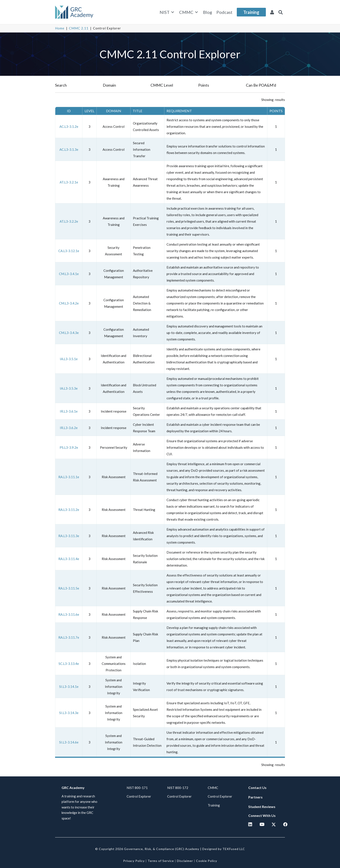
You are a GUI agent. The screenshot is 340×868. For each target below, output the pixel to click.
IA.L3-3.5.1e (69, 359)
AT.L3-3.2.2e (69, 221)
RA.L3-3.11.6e (69, 614)
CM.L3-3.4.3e (69, 333)
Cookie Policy (207, 861)
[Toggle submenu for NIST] (173, 12)
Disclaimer (185, 861)
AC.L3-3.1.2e (69, 126)
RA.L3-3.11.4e (69, 559)
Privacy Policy (134, 861)
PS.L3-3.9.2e (69, 447)
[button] (281, 12)
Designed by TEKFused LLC (224, 849)
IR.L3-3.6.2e (69, 428)
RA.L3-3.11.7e (69, 637)
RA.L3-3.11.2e (69, 510)
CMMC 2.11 (79, 28)
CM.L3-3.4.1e (69, 274)
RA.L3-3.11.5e (69, 588)
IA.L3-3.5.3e (69, 388)
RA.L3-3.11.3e (69, 536)
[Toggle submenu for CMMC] (196, 12)
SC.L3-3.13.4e (69, 664)
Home (60, 28)
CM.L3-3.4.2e (69, 303)
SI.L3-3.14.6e (69, 742)
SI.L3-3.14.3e (69, 713)
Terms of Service (161, 861)
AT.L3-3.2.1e (69, 182)
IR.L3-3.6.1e (69, 411)
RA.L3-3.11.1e (69, 477)
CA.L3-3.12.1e (69, 251)
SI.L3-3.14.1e (69, 687)
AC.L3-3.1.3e (69, 149)
